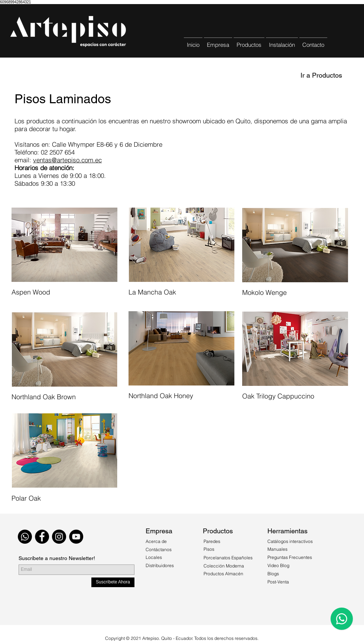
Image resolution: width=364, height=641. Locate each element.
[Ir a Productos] (321, 75)
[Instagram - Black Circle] (59, 537)
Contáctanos (159, 549)
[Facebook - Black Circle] (42, 537)
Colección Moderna (224, 566)
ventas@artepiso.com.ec (67, 160)
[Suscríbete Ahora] (113, 582)
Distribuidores (160, 565)
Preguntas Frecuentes (290, 557)
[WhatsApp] (25, 537)
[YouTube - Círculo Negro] (76, 537)
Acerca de (157, 541)
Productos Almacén (223, 574)
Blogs (273, 574)
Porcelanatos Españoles (228, 558)
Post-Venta (278, 582)
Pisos (209, 549)
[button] (249, 41)
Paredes (212, 541)
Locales (154, 557)
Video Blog (278, 565)
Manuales (277, 549)
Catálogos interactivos (290, 541)
